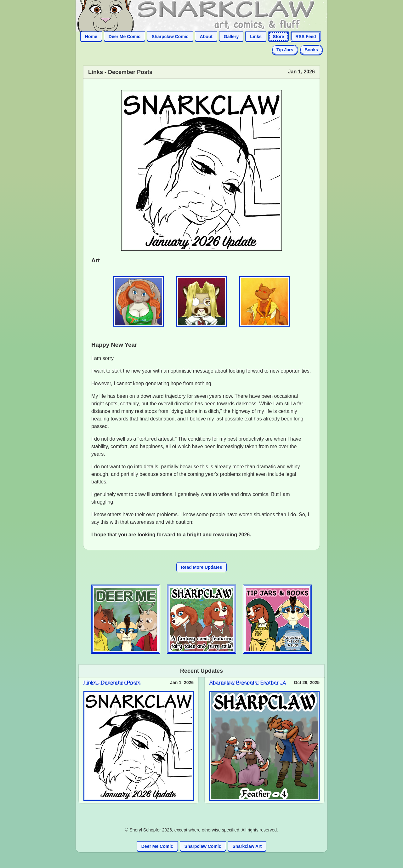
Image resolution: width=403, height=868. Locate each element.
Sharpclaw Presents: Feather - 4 (248, 683)
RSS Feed (306, 37)
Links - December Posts (112, 683)
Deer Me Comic (125, 37)
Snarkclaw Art (247, 846)
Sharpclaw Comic (170, 37)
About (206, 37)
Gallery (231, 37)
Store (279, 37)
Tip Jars (285, 50)
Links (256, 37)
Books (311, 50)
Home (91, 37)
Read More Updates (202, 567)
